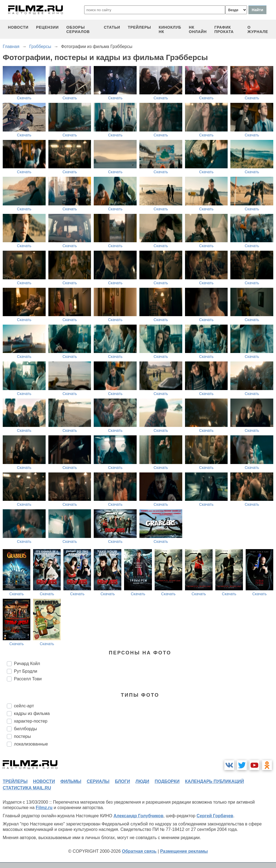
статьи (112, 27)
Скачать (24, 98)
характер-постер (31, 721)
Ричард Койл (27, 664)
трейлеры (140, 27)
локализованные (31, 744)
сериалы (98, 781)
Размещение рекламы (184, 851)
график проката (224, 29)
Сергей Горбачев (215, 816)
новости (18, 27)
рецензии (47, 27)
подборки (167, 781)
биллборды (25, 729)
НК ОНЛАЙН (198, 29)
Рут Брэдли (26, 671)
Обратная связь (139, 851)
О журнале (258, 29)
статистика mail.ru (27, 788)
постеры (22, 736)
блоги (122, 781)
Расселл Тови (28, 679)
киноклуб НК (170, 29)
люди (142, 781)
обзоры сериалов (78, 29)
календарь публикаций (215, 781)
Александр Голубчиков (138, 816)
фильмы (71, 781)
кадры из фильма (32, 713)
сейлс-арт (24, 706)
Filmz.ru (44, 808)
